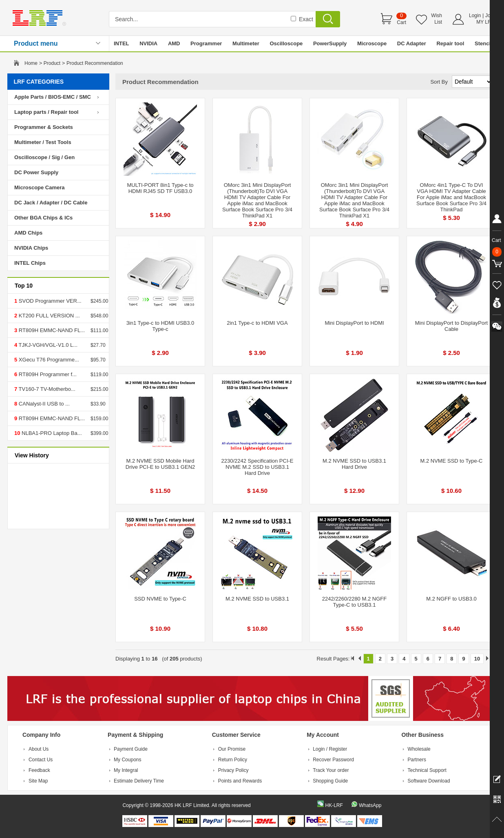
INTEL (122, 43)
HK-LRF (334, 805)
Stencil (483, 43)
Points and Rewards (240, 781)
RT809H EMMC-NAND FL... (51, 330)
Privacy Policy (233, 770)
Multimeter (246, 43)
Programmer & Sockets (44, 127)
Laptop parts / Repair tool (46, 112)
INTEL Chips (30, 263)
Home (31, 63)
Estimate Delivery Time (139, 781)
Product (52, 63)
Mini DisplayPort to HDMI (354, 323)
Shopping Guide (330, 781)
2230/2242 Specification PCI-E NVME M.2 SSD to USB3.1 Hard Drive (257, 467)
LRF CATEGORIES (39, 82)
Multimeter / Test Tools (43, 142)
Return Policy (233, 760)
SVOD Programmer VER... (49, 301)
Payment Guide (131, 749)
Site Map (38, 781)
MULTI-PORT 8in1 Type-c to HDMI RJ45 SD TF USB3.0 (160, 188)
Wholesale (419, 749)
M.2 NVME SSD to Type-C (452, 461)
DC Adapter (412, 43)
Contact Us (41, 760)
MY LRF (485, 22)
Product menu (36, 43)
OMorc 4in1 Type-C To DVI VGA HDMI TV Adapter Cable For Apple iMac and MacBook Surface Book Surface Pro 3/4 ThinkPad (451, 197)
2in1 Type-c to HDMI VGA (257, 323)
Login (475, 16)
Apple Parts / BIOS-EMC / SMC (53, 97)
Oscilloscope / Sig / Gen (44, 157)
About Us (39, 749)
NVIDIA (148, 43)
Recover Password (333, 760)
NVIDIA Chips (31, 248)
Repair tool (450, 43)
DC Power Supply (36, 172)
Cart (401, 22)
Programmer (206, 43)
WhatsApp (370, 805)
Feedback (39, 770)
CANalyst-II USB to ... (43, 404)
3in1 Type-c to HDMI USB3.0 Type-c (160, 326)
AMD (174, 43)
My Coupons (127, 760)
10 (477, 659)
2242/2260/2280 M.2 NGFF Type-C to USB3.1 (354, 602)
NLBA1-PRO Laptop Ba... (51, 433)
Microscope (372, 43)
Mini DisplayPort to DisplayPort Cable (451, 326)
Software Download (429, 781)
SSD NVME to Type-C (160, 599)
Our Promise (232, 749)
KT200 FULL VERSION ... (48, 316)
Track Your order (331, 770)
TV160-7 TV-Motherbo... (46, 389)
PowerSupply (330, 43)
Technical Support (427, 770)
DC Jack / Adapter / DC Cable (51, 203)
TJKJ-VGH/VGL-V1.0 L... (47, 345)
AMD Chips (28, 233)
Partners (417, 760)
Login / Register (330, 749)
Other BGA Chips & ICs (43, 218)
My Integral (126, 770)
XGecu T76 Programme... (48, 360)
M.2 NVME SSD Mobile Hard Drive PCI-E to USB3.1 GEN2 (160, 464)
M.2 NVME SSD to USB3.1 (257, 599)
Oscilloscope (286, 43)
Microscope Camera (40, 187)
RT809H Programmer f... (47, 374)
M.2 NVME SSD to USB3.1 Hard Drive (354, 464)
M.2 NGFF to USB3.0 (451, 599)
